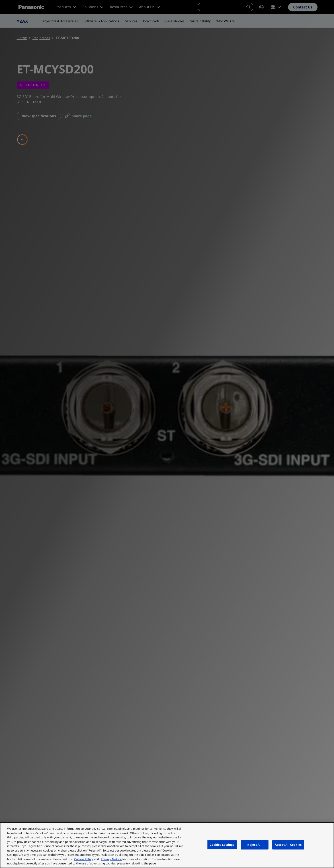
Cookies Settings (222, 845)
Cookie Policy (84, 859)
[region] (167, 845)
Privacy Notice (111, 859)
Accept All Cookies (288, 845)
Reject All (254, 845)
